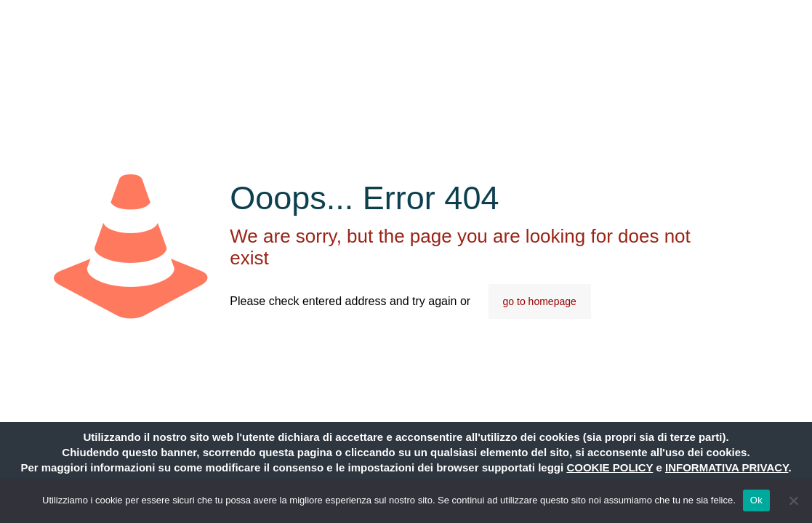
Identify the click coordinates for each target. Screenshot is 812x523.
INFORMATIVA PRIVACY (727, 467)
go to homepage (540, 301)
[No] (794, 500)
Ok (756, 500)
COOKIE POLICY (610, 467)
